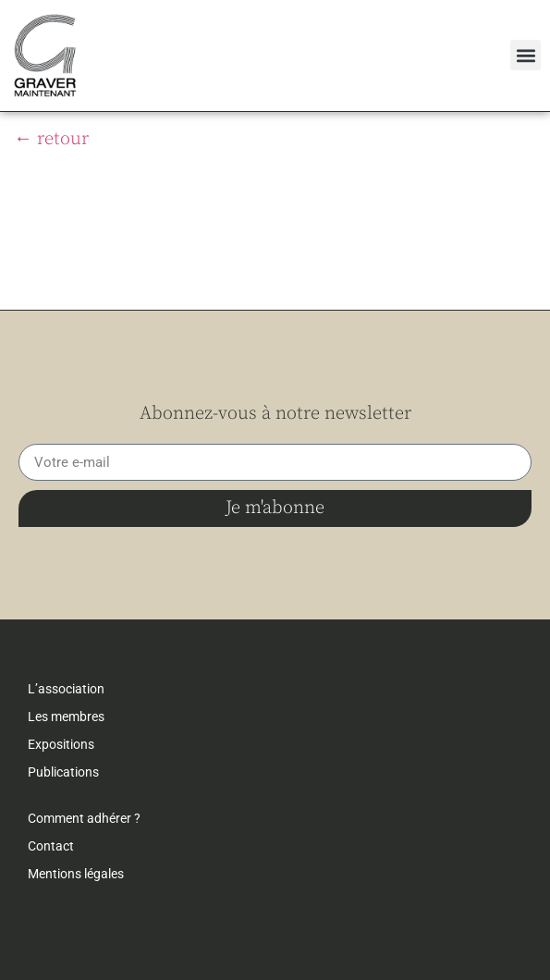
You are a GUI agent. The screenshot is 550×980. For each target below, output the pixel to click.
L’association (66, 689)
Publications (63, 772)
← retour (51, 139)
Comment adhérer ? (84, 818)
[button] (526, 55)
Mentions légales (76, 874)
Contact (51, 846)
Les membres (66, 717)
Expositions (61, 744)
